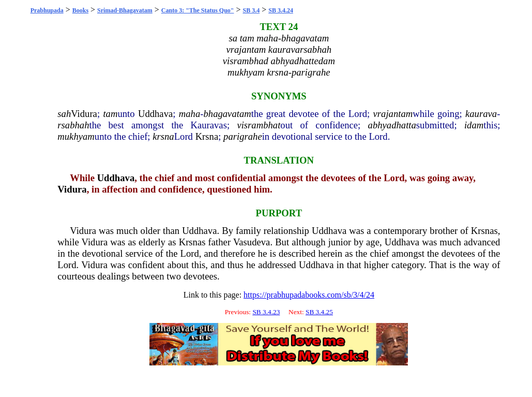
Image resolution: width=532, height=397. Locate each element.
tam (110, 114)
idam (474, 125)
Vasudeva (252, 242)
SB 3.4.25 (319, 312)
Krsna (207, 136)
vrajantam (393, 114)
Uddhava (155, 114)
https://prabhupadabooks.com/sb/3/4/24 (309, 295)
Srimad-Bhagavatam (125, 10)
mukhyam (76, 136)
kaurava (481, 114)
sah (64, 114)
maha (189, 114)
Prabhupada (47, 10)
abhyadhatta (392, 125)
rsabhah (73, 125)
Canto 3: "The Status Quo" (198, 10)
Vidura (84, 114)
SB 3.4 (252, 10)
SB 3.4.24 (281, 10)
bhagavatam (227, 114)
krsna (163, 136)
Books (80, 10)
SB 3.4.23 (266, 312)
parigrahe (243, 136)
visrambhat (259, 125)
